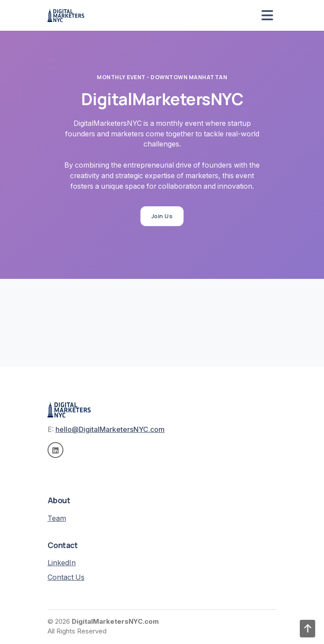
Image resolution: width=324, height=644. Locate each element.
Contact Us (66, 577)
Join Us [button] (162, 216)
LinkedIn (62, 563)
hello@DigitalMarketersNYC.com (110, 430)
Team (57, 518)
